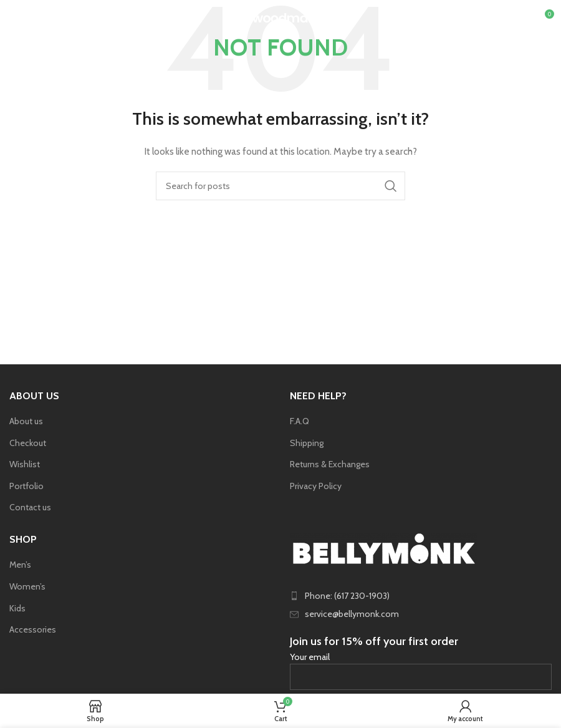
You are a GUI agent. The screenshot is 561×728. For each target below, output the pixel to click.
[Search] (280, 186)
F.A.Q (300, 421)
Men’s (20, 565)
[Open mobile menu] (30, 19)
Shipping (307, 443)
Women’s (27, 586)
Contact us (30, 507)
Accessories (33, 629)
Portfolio (26, 486)
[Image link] (383, 547)
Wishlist (25, 464)
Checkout (28, 443)
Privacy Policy (316, 486)
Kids (17, 608)
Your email (421, 667)
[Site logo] (281, 17)
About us (26, 421)
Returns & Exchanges (330, 464)
